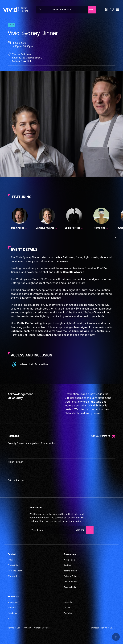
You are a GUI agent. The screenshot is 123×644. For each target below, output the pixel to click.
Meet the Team (15, 571)
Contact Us (13, 566)
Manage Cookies (42, 628)
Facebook (12, 613)
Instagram (13, 602)
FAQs (10, 560)
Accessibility (70, 587)
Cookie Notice (70, 582)
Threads (12, 608)
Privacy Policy (71, 576)
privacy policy (74, 521)
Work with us (14, 576)
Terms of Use (70, 571)
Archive (68, 566)
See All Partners (101, 436)
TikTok (67, 608)
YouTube (68, 613)
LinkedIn (68, 602)
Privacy (27, 628)
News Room (70, 560)
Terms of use (14, 628)
